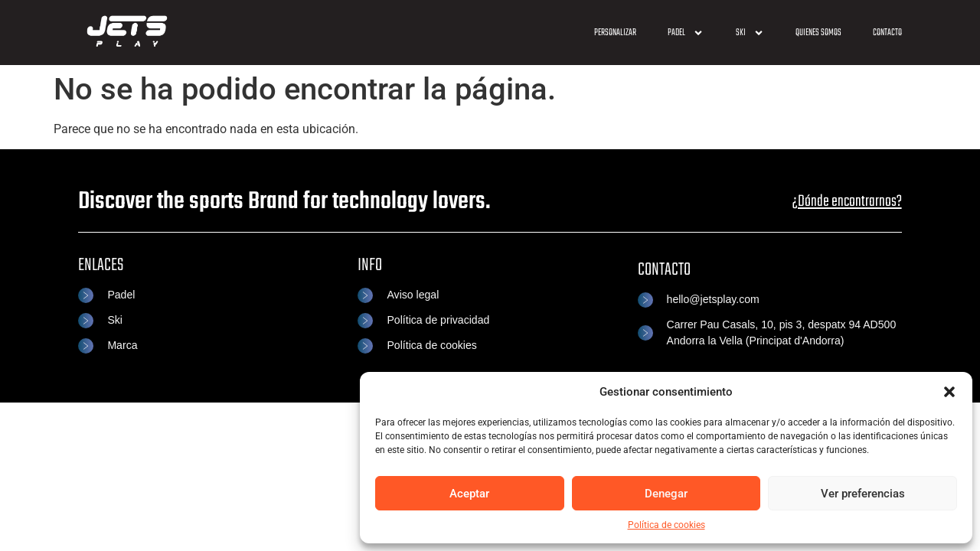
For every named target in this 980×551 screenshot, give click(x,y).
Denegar (666, 494)
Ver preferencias (863, 494)
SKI (750, 33)
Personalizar (615, 33)
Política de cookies (666, 525)
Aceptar (469, 494)
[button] (949, 392)
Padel (686, 33)
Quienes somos (818, 33)
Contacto (887, 33)
